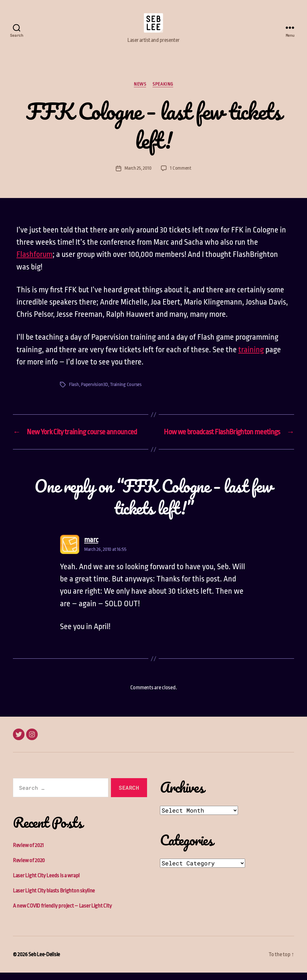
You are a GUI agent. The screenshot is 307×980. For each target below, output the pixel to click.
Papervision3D (94, 392)
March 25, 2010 (138, 176)
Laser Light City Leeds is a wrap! (46, 883)
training (251, 357)
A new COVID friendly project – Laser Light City (62, 913)
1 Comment (181, 176)
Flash (74, 392)
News (140, 91)
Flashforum (35, 262)
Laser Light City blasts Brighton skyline (54, 898)
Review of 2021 (28, 853)
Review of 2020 (29, 868)
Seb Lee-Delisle (44, 962)
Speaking (163, 91)
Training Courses (126, 392)
